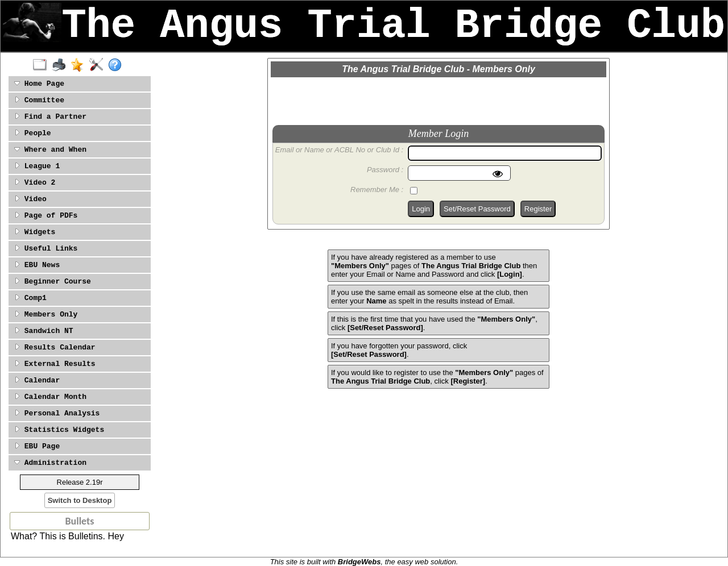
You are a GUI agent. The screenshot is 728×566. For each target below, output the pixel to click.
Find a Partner (50, 117)
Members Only (46, 315)
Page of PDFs (46, 216)
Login (421, 209)
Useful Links (46, 249)
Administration (50, 463)
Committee (39, 100)
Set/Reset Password (477, 209)
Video (30, 199)
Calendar (37, 380)
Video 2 (35, 183)
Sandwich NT (44, 331)
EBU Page (37, 446)
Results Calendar (55, 347)
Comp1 (30, 298)
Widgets (35, 232)
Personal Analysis (57, 413)
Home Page (39, 84)
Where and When (50, 150)
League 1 (37, 166)
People (33, 133)
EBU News (37, 265)
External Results (55, 364)
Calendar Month (50, 397)
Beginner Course (53, 282)
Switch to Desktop (80, 500)
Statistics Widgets (59, 430)
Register (538, 209)
